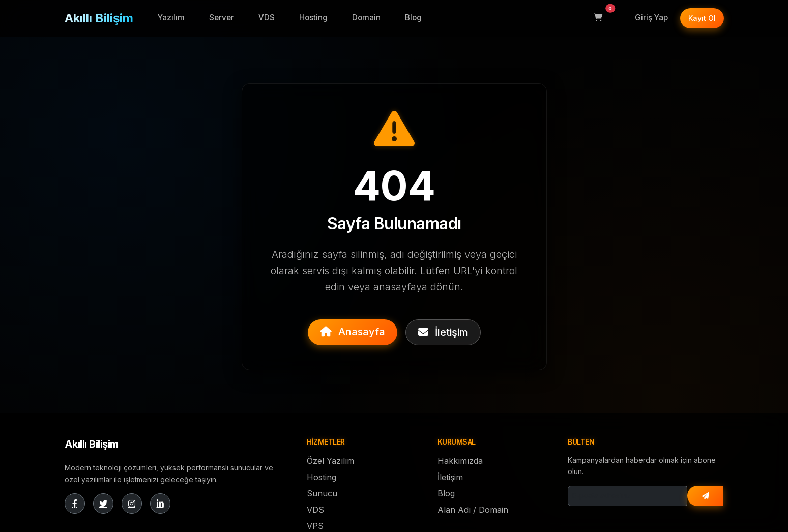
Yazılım (171, 18)
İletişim (443, 332)
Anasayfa (353, 332)
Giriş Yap (651, 18)
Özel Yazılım (330, 461)
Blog (413, 18)
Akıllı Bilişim (99, 18)
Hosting (313, 18)
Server (222, 18)
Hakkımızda (460, 461)
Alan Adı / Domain (473, 510)
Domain (366, 18)
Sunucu (322, 493)
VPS (315, 526)
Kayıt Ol (702, 18)
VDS (267, 18)
